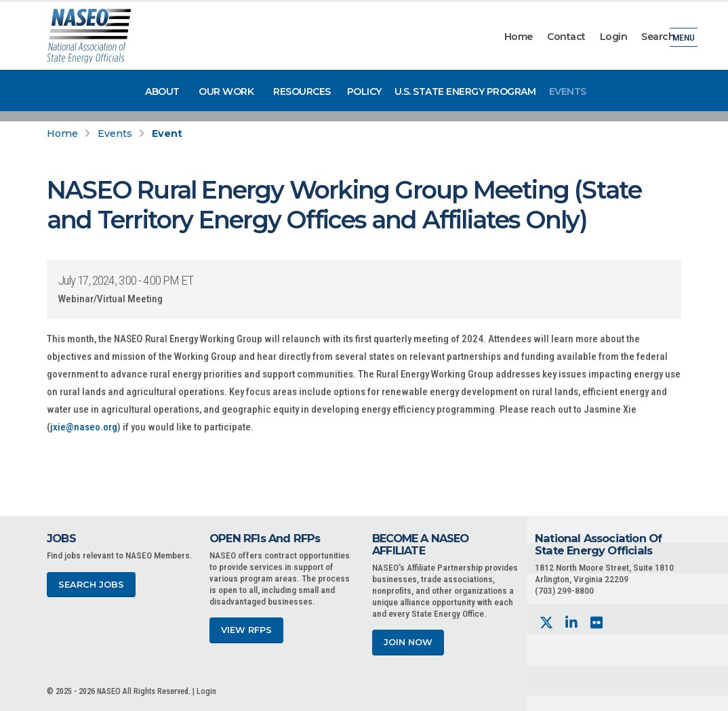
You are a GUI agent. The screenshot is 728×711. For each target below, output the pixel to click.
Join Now (408, 642)
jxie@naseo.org (84, 427)
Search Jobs (91, 585)
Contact (566, 37)
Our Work (226, 92)
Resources (302, 92)
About (162, 92)
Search (658, 37)
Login (614, 37)
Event (167, 134)
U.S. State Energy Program (465, 92)
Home (519, 37)
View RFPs (246, 630)
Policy (364, 92)
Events (568, 92)
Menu (684, 37)
